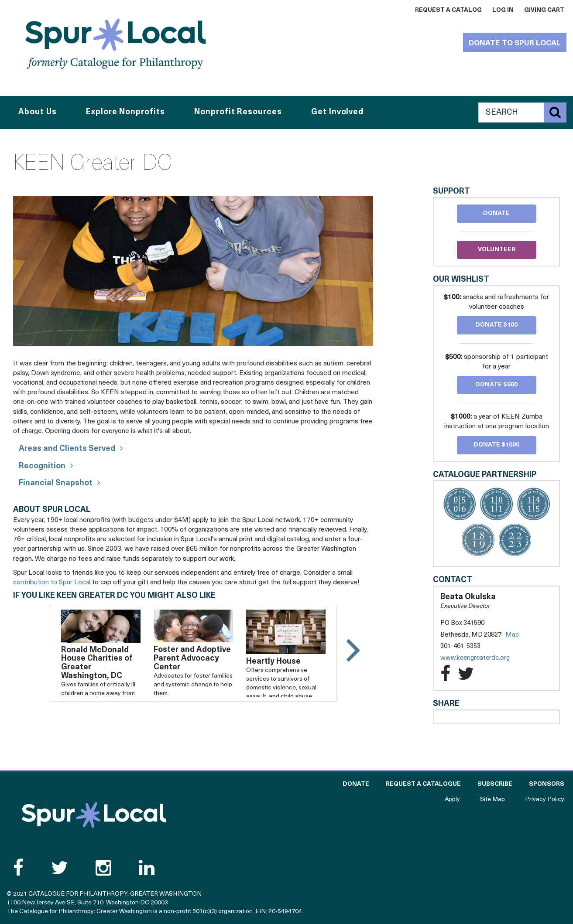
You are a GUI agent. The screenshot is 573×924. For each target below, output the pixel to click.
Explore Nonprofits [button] (125, 112)
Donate (496, 213)
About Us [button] (37, 112)
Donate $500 (496, 385)
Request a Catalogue (423, 784)
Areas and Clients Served (67, 449)
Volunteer (497, 250)
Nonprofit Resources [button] (238, 112)
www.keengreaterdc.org (484, 658)
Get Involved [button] (337, 112)
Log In (503, 10)
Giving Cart (544, 10)
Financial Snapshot (56, 483)
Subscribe (495, 784)
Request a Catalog (448, 10)
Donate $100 (496, 325)
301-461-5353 (460, 646)
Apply (452, 800)
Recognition (42, 466)
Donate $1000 (496, 445)
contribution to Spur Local (52, 583)
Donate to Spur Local (515, 43)
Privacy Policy (545, 800)
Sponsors (547, 784)
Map (512, 635)
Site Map (492, 800)
